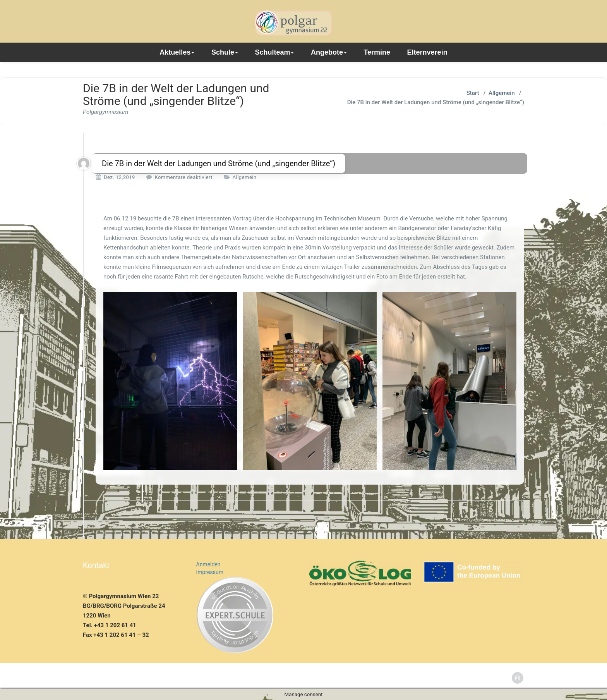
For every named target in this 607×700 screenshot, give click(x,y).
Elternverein (427, 52)
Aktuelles (177, 52)
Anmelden (208, 564)
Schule (225, 52)
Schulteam (274, 52)
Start (473, 93)
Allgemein (502, 93)
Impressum (210, 572)
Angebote (329, 52)
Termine (377, 52)
